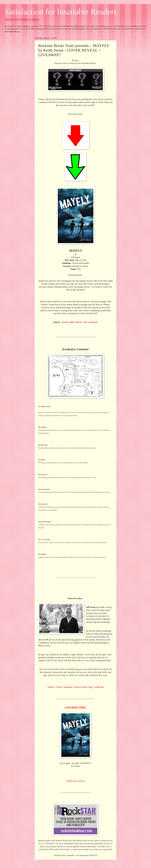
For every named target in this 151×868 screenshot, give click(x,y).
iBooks (79, 322)
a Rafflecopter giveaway (75, 781)
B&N (72, 322)
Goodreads (93, 322)
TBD (85, 322)
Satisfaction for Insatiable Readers (61, 12)
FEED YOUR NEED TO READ (22, 20)
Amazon (65, 322)
